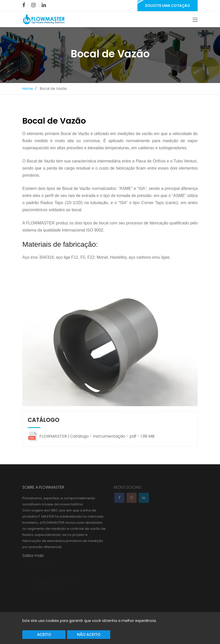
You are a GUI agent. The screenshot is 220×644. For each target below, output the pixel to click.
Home (28, 89)
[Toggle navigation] (195, 20)
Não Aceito (89, 634)
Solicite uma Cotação (168, 6)
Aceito (44, 634)
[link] (24, 5)
